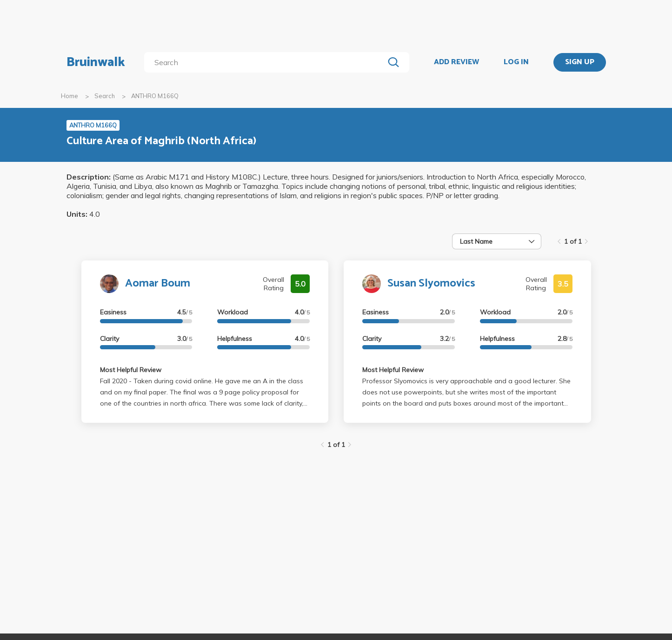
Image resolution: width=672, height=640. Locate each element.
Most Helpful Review (131, 370)
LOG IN (516, 62)
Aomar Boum (158, 283)
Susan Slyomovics (431, 283)
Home (70, 96)
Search (105, 96)
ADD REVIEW (456, 62)
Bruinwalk (96, 62)
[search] (266, 62)
